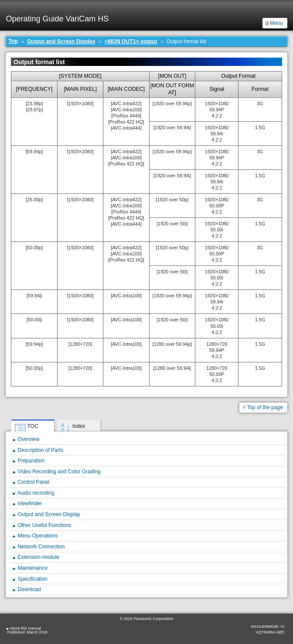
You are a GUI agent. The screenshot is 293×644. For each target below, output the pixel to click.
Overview (28, 439)
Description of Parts (40, 450)
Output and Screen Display (61, 41)
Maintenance (32, 568)
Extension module (38, 557)
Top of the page (265, 407)
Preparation (31, 461)
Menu (276, 23)
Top (13, 41)
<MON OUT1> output (131, 41)
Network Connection (41, 547)
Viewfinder (30, 503)
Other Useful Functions (44, 525)
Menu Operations (37, 536)
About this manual (25, 628)
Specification (32, 579)
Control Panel (33, 482)
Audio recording (36, 493)
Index (79, 426)
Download (29, 589)
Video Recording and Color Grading (59, 472)
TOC (32, 426)
